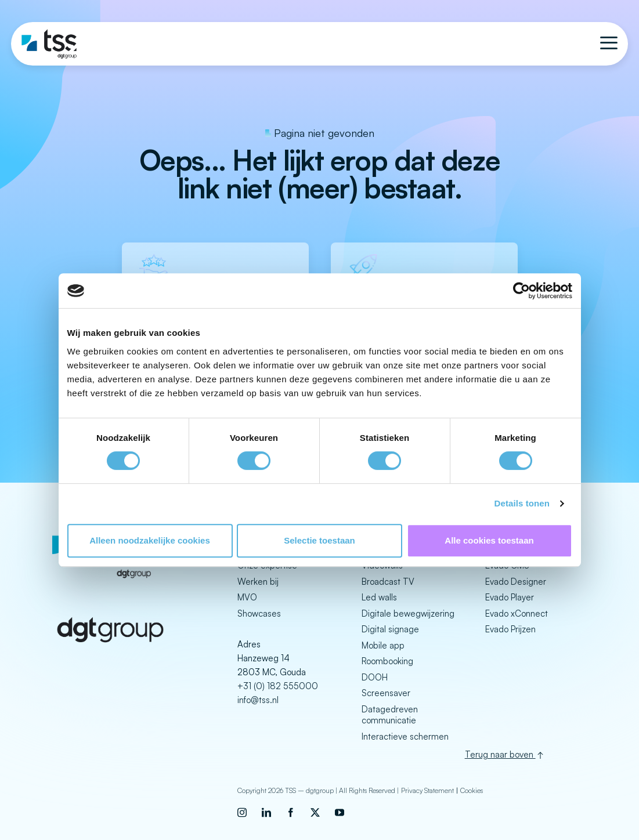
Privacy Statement (427, 789)
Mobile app (383, 645)
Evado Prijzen (510, 629)
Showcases (259, 613)
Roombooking (387, 661)
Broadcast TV (388, 582)
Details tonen (522, 503)
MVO (247, 597)
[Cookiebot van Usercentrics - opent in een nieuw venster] (521, 291)
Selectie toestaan (319, 540)
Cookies (472, 789)
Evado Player (510, 597)
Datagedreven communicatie (390, 715)
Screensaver (386, 693)
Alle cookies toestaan (489, 540)
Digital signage (390, 629)
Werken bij (258, 582)
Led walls (379, 597)
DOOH (375, 677)
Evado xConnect (517, 613)
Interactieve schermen (405, 736)
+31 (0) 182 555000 (278, 686)
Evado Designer (516, 582)
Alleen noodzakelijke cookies (150, 540)
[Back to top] (536, 754)
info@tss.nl (258, 700)
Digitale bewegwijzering (408, 613)
